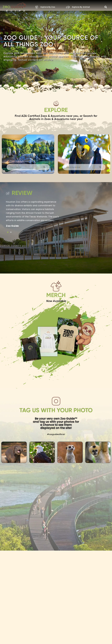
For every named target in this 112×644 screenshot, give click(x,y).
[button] (106, 7)
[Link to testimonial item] (8, 232)
